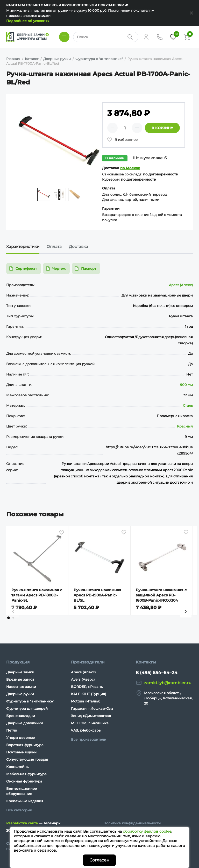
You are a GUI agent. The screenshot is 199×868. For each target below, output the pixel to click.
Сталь (188, 405)
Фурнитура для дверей (27, 708)
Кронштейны (18, 767)
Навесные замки (21, 687)
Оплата (54, 246)
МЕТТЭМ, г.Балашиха (90, 723)
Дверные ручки (20, 694)
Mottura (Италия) (86, 701)
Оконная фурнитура (24, 781)
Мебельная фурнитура (26, 774)
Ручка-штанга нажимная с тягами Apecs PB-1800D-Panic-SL (37, 595)
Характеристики (23, 246)
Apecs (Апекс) (181, 285)
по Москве (130, 168)
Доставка (79, 246)
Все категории (19, 810)
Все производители (89, 739)
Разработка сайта (22, 823)
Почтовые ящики (21, 752)
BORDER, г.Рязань (87, 687)
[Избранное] (173, 37)
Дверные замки (20, 672)
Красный (185, 426)
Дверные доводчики (25, 723)
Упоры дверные (20, 738)
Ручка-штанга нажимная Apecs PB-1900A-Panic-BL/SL (97, 595)
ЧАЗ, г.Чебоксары (86, 730)
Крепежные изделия (25, 801)
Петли (12, 730)
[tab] (9, 618)
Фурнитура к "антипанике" (30, 701)
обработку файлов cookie (147, 831)
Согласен (99, 860)
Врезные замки (20, 679)
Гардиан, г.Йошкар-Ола (92, 708)
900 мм (186, 385)
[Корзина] (187, 37)
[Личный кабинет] (146, 37)
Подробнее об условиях (28, 21)
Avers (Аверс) (83, 679)
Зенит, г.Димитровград (91, 716)
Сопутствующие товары (27, 759)
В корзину (162, 128)
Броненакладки (21, 716)
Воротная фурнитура (25, 745)
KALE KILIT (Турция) (88, 694)
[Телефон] (160, 37)
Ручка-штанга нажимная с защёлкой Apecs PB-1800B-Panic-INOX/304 (161, 595)
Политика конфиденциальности (132, 823)
